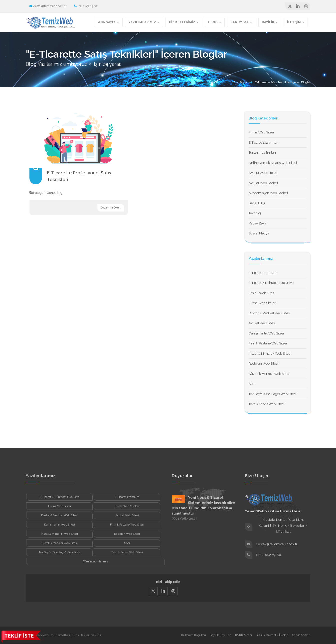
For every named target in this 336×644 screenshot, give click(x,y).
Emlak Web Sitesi (262, 293)
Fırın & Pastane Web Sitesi (268, 343)
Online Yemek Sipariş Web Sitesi (273, 163)
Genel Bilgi (55, 193)
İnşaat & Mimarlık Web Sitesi (270, 354)
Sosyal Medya (259, 233)
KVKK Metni (244, 635)
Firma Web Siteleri (262, 303)
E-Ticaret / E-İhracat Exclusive (271, 283)
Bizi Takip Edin (168, 582)
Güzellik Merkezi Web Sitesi (269, 374)
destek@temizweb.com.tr (48, 6)
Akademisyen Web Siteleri (268, 193)
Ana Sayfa (240, 82)
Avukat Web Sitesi (262, 323)
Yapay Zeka (257, 223)
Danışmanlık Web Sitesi (266, 333)
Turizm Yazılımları (262, 153)
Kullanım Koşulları (194, 635)
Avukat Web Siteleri (263, 183)
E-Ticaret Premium (263, 273)
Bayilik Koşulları (221, 635)
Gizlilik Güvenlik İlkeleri (272, 635)
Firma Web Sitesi (261, 132)
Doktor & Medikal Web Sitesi (269, 313)
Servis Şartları (301, 635)
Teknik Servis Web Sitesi (266, 404)
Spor (252, 384)
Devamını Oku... (111, 208)
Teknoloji (255, 213)
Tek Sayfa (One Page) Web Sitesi (272, 394)
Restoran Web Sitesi (263, 364)
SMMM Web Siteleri (263, 173)
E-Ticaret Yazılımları (263, 143)
